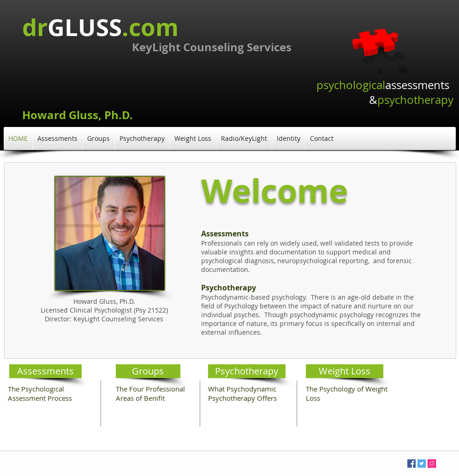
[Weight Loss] (345, 371)
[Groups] (148, 371)
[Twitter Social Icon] (422, 464)
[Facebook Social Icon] (411, 464)
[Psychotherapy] (247, 371)
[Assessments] (45, 371)
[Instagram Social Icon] (432, 464)
